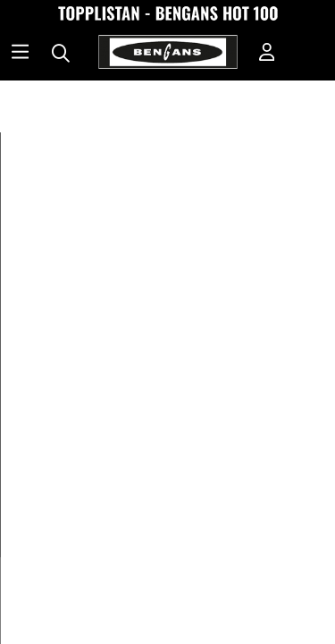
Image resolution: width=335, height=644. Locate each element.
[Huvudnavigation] (20, 54)
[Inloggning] (267, 54)
